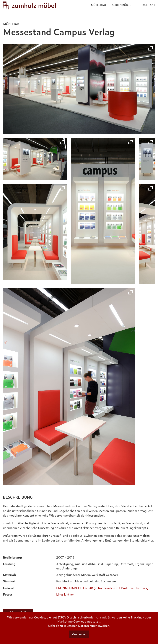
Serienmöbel (121, 5)
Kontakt (149, 5)
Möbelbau (98, 5)
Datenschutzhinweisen (94, 626)
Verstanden (79, 634)
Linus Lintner (65, 593)
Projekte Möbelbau (18, 612)
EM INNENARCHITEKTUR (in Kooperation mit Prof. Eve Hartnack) (102, 587)
